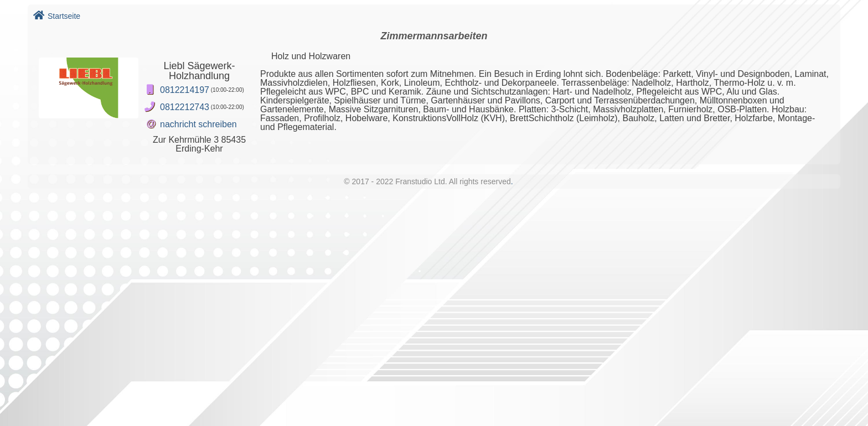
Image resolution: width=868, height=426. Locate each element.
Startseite (57, 16)
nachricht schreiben (198, 124)
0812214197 (185, 90)
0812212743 (185, 107)
